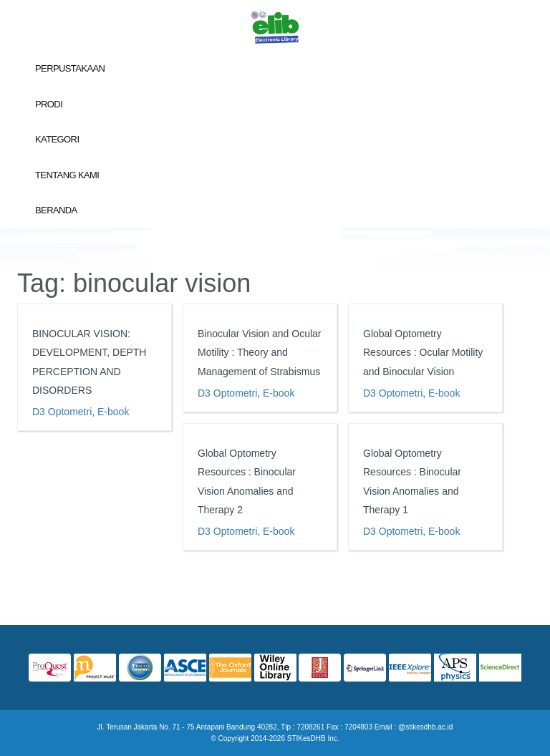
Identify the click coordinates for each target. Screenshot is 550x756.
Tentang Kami (67, 175)
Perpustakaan (70, 68)
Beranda (56, 210)
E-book (113, 412)
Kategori (57, 139)
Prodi (49, 104)
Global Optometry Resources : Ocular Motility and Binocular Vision (422, 353)
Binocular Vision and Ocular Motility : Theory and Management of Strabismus (260, 353)
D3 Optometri (62, 412)
